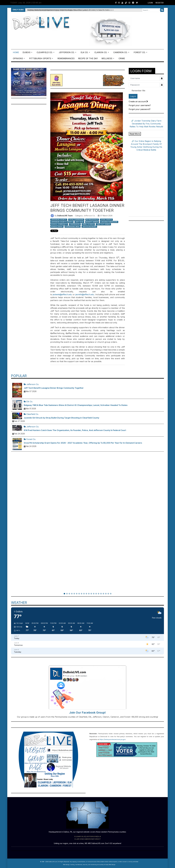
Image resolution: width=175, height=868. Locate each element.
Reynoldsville (92, 220)
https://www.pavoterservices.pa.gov (113, 739)
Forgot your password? (140, 109)
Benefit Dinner (92, 222)
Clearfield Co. (31, 414)
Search (162, 10)
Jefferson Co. (89, 216)
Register (160, 3)
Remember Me (138, 91)
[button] (28, 52)
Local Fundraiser (76, 220)
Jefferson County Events (62, 222)
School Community (59, 224)
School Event (57, 227)
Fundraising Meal (73, 227)
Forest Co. (30, 439)
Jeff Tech (79, 222)
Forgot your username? (140, 105)
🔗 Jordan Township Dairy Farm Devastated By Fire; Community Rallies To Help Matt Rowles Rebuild (146, 124)
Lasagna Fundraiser (109, 222)
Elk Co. (28, 402)
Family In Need (88, 224)
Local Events (106, 220)
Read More (135, 134)
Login (150, 3)
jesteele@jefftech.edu (62, 294)
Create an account (138, 101)
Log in (133, 96)
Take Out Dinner (103, 224)
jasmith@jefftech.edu (85, 294)
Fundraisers (75, 224)
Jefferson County (59, 220)
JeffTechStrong (89, 227)
